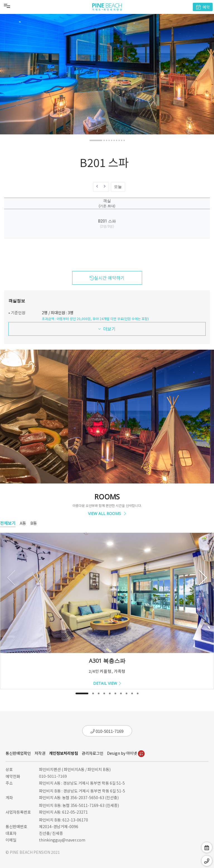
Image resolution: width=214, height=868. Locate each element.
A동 (23, 523)
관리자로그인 (93, 753)
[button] (96, 140)
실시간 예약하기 (107, 278)
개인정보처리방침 (64, 753)
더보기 (107, 329)
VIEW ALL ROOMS (107, 513)
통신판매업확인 (18, 753)
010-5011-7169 (107, 731)
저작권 (40, 753)
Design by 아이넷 (126, 753)
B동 (34, 523)
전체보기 (8, 523)
